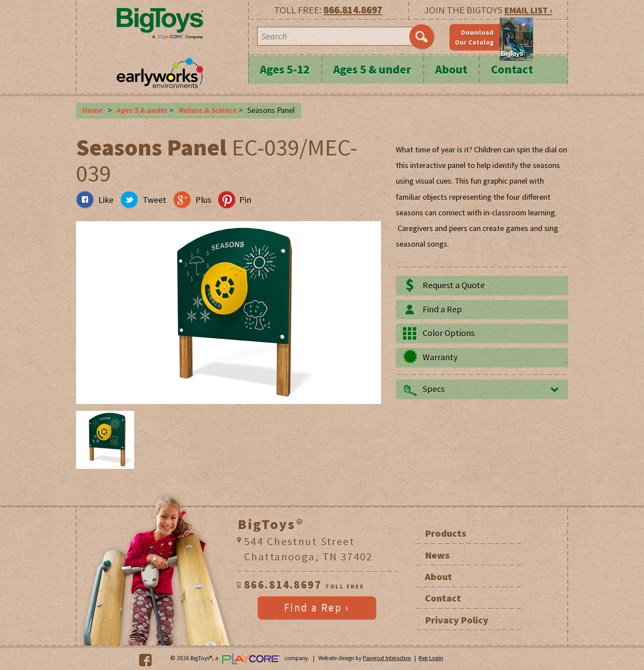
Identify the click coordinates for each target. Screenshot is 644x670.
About (451, 70)
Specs (434, 389)
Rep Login (431, 658)
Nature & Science (208, 110)
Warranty (440, 357)
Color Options (449, 333)
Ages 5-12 (285, 70)
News (437, 555)
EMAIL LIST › (528, 10)
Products (445, 533)
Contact (512, 70)
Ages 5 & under (372, 70)
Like (106, 200)
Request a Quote (454, 285)
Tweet (155, 200)
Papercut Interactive (387, 658)
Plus (203, 200)
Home (93, 110)
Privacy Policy (457, 620)
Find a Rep (442, 309)
